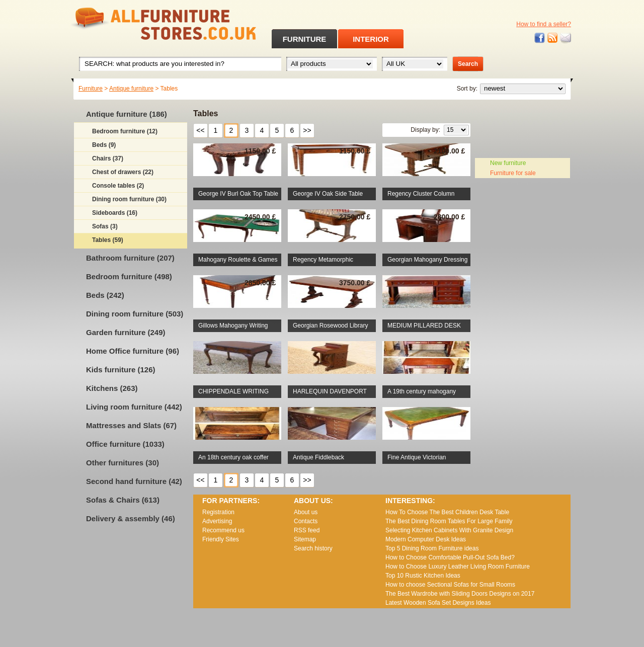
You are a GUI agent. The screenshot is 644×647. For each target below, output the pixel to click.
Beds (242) (105, 295)
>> (307, 130)
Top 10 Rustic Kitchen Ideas (423, 576)
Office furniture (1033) (125, 444)
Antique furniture (131, 89)
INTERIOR (371, 39)
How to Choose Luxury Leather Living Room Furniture (458, 567)
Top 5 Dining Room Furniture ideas (432, 548)
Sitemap (305, 539)
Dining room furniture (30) (129, 199)
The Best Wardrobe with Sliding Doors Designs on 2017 (460, 594)
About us (306, 512)
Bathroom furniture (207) (130, 258)
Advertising (217, 521)
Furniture (91, 89)
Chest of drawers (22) (123, 172)
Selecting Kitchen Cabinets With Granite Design (449, 530)
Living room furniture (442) (134, 407)
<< (200, 130)
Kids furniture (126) (121, 370)
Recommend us (223, 530)
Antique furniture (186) (127, 114)
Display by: (425, 130)
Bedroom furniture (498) (129, 276)
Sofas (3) (105, 226)
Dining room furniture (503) (135, 314)
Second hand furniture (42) (134, 481)
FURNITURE (305, 39)
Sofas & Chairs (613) (123, 500)
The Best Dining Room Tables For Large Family (449, 521)
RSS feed (553, 38)
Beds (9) (104, 145)
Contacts (306, 521)
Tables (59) (108, 240)
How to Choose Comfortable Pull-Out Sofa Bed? (450, 557)
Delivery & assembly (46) (131, 518)
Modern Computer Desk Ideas (426, 539)
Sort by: (467, 89)
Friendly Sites (221, 539)
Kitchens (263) (112, 388)
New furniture (508, 163)
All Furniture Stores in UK (141, 24)
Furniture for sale (513, 173)
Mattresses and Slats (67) (131, 425)
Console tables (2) (118, 186)
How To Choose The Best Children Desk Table (447, 512)
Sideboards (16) (115, 213)
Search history (313, 548)
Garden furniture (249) (126, 332)
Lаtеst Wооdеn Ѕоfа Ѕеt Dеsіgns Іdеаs (438, 603)
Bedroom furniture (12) (125, 131)
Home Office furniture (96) (133, 351)
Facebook (540, 38)
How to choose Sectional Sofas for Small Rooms (450, 585)
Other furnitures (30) (123, 463)
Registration (218, 512)
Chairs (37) (108, 158)
